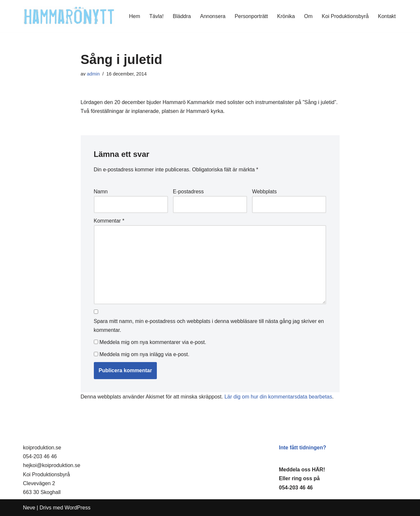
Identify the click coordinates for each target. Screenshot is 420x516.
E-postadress (188, 192)
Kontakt (387, 16)
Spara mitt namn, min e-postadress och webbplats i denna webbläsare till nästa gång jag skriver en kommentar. (209, 326)
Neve (29, 508)
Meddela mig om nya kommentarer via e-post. (153, 342)
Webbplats (264, 192)
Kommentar (109, 221)
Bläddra (182, 16)
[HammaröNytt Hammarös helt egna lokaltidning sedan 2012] (69, 16)
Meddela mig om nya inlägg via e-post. (144, 354)
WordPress (78, 508)
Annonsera (213, 16)
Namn (101, 192)
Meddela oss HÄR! (302, 470)
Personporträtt (251, 16)
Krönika (286, 16)
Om (308, 16)
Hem (135, 16)
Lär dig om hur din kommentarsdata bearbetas (278, 397)
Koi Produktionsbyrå (345, 16)
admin (93, 74)
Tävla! (157, 16)
